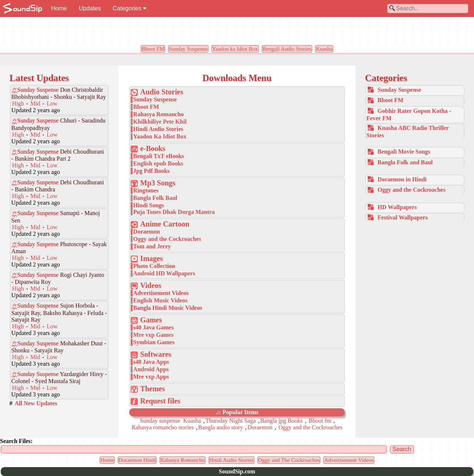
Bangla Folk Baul (155, 198)
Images (152, 258)
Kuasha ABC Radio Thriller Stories (408, 132)
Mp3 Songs (158, 183)
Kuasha (324, 49)
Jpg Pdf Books (152, 171)
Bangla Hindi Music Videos (168, 308)
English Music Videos (161, 300)
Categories (129, 8)
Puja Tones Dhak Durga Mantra (174, 212)
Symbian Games (154, 342)
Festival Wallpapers (403, 217)
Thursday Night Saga (231, 421)
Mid (35, 103)
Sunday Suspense (188, 49)
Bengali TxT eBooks (159, 156)
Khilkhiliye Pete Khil (160, 122)
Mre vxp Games (153, 335)
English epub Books (158, 163)
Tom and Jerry (152, 246)
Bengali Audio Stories (287, 49)
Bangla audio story (221, 427)
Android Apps (151, 369)
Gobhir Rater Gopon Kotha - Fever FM (409, 115)
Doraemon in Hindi (402, 179)
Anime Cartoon (165, 224)
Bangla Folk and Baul (405, 162)
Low (52, 103)
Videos (151, 285)
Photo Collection (154, 266)
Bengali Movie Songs (404, 152)
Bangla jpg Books (282, 421)
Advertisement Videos (161, 293)
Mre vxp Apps (151, 377)
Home (59, 8)
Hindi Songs (149, 205)
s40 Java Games (153, 327)
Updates (90, 8)
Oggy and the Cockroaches (167, 239)
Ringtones (146, 190)
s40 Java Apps (151, 362)
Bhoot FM (153, 49)
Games (151, 320)
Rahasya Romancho (158, 114)
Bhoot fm (320, 421)
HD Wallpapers (397, 207)
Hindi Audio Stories (158, 129)
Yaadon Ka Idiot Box (160, 136)
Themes (153, 389)
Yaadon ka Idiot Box (235, 49)
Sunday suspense (160, 421)
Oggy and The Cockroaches (289, 460)
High (18, 103)
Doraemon (147, 232)
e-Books (153, 148)
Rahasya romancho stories (163, 427)
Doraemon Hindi (137, 460)
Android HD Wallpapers (164, 273)
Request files (160, 401)
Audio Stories (162, 92)
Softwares (156, 354)
